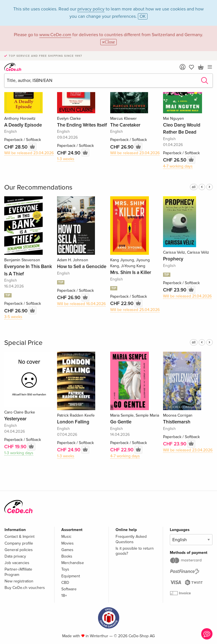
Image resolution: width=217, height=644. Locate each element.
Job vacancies (17, 563)
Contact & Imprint (19, 537)
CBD (65, 583)
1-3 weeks (66, 159)
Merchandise (73, 563)
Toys (65, 569)
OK (143, 16)
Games (67, 550)
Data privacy (15, 556)
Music (66, 537)
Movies (68, 543)
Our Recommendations (38, 187)
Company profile (19, 543)
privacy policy (91, 9)
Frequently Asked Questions (131, 539)
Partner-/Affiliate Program (18, 572)
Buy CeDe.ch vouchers (25, 588)
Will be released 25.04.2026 (135, 310)
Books (67, 556)
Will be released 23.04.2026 (29, 153)
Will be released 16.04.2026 (81, 304)
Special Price (23, 343)
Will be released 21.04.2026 (187, 296)
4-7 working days (178, 166)
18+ (64, 596)
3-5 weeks (13, 317)
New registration (19, 581)
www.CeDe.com (55, 35)
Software (69, 589)
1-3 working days (19, 453)
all (194, 187)
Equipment (71, 576)
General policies (19, 550)
